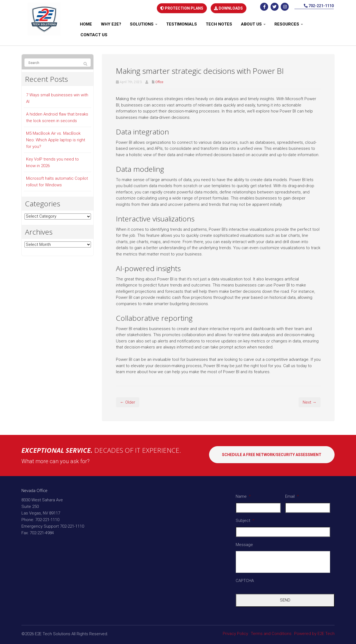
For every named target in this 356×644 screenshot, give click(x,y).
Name (243, 495)
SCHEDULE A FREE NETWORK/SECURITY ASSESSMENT (272, 455)
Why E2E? (111, 23)
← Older (128, 401)
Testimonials (182, 23)
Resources (289, 23)
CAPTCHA (245, 580)
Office (159, 81)
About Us (253, 23)
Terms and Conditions (271, 632)
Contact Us (94, 34)
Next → (310, 401)
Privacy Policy (235, 632)
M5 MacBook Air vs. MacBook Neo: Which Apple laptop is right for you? (56, 139)
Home (86, 23)
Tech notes (219, 23)
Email (292, 495)
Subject (245, 519)
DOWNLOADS (228, 7)
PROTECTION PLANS (181, 7)
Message (244, 543)
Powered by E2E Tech (314, 632)
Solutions (144, 23)
